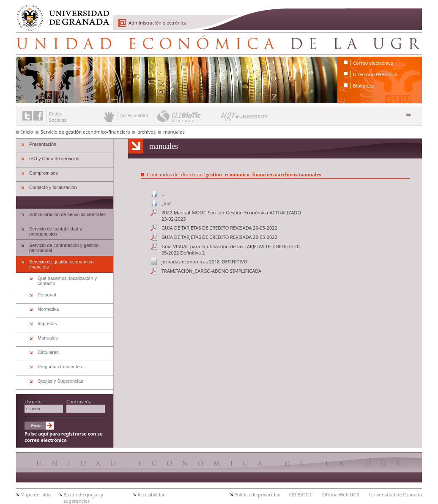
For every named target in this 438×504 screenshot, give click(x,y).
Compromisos (44, 173)
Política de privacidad (257, 494)
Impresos (47, 323)
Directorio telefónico (375, 74)
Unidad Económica (219, 43)
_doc (167, 203)
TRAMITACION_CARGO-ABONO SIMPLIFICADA (211, 271)
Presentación (43, 144)
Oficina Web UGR (341, 494)
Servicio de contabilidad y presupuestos (56, 231)
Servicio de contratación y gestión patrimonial (64, 248)
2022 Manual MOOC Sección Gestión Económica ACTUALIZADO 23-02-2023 (231, 216)
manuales (174, 132)
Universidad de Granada (60, 13)
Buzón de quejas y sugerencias (83, 498)
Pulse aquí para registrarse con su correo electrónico (64, 437)
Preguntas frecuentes (60, 367)
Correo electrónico (373, 63)
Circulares (48, 352)
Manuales (48, 338)
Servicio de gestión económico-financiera (85, 132)
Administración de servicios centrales (67, 214)
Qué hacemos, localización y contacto (67, 281)
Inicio (27, 132)
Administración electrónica (157, 23)
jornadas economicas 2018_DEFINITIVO (204, 262)
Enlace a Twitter (27, 116)
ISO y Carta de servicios (54, 159)
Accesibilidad (152, 494)
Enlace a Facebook (38, 116)
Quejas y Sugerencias (60, 381)
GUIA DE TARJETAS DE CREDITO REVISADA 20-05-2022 (219, 228)
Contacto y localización (53, 187)
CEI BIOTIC (301, 494)
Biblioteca (364, 86)
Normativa (48, 309)
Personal (47, 295)
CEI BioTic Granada (188, 115)
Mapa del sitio (36, 494)
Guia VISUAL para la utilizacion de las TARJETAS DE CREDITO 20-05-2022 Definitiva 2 (231, 249)
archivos (146, 132)
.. (163, 194)
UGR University (245, 119)
